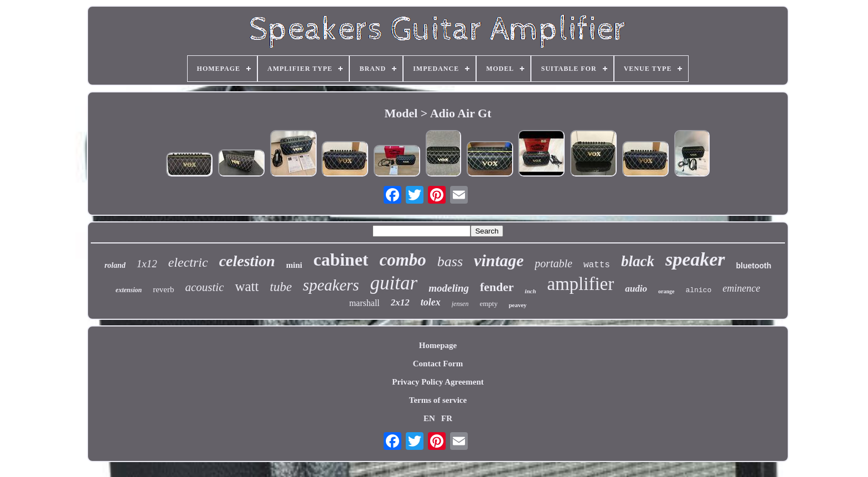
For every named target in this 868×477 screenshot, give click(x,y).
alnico (698, 290)
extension (129, 290)
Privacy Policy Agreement (438, 382)
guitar (394, 283)
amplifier (580, 284)
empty (489, 304)
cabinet (341, 260)
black (638, 261)
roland (115, 265)
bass (450, 261)
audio (636, 289)
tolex (431, 302)
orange (666, 291)
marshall (365, 303)
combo (402, 260)
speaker (695, 259)
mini (294, 265)
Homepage (438, 345)
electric (188, 262)
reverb (163, 289)
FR (447, 418)
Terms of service (438, 400)
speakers (331, 285)
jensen (460, 304)
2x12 (400, 302)
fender (497, 287)
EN (429, 418)
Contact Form (438, 364)
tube (281, 287)
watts (597, 265)
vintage (499, 260)
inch (530, 291)
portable (554, 263)
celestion (247, 261)
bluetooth (754, 266)
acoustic (204, 287)
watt (247, 286)
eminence (741, 288)
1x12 (147, 264)
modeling (449, 288)
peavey (518, 305)
